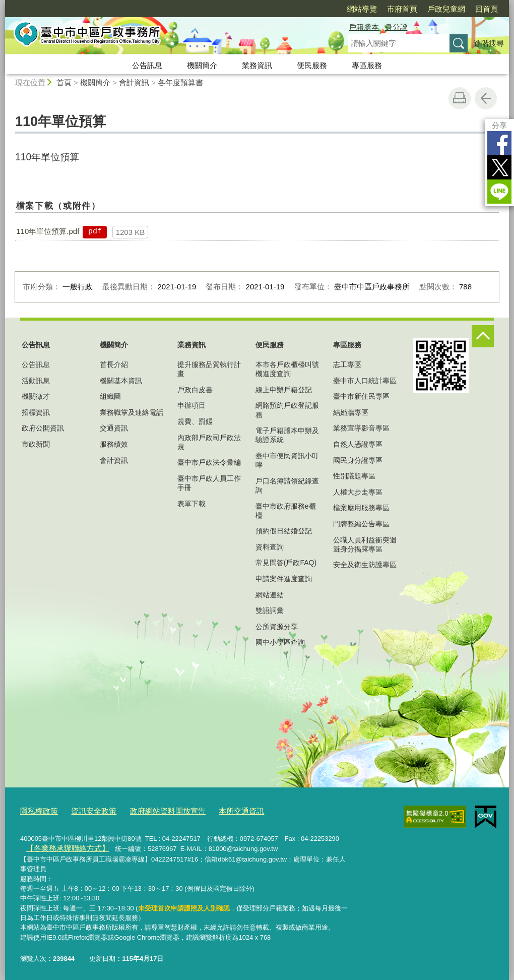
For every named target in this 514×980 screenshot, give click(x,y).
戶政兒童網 (446, 9)
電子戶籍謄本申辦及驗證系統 (287, 435)
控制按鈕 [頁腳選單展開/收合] (483, 336)
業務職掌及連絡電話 (132, 412)
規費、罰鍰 (195, 421)
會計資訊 (134, 82)
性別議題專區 (354, 476)
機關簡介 (202, 65)
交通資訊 (114, 428)
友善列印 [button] (460, 98)
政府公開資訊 (43, 428)
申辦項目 (191, 405)
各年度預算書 (180, 82)
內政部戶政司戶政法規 (209, 442)
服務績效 (114, 444)
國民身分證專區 (358, 460)
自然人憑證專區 (358, 444)
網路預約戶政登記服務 (287, 410)
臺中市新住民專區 (361, 396)
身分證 (396, 27)
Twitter (499, 167)
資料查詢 (270, 547)
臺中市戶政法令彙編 (209, 462)
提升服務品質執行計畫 (209, 369)
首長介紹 (114, 364)
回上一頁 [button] (486, 98)
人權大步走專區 (358, 492)
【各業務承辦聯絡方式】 (61, 846)
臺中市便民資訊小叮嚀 (287, 460)
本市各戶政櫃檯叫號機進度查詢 (287, 369)
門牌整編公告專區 (361, 524)
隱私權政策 (37, 810)
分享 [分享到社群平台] (499, 125)
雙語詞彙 (270, 610)
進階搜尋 (489, 43)
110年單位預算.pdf (48, 231)
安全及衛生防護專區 (365, 565)
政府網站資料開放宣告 (152, 810)
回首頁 (487, 9)
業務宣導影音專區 (361, 428)
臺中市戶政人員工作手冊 (209, 483)
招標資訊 (36, 412)
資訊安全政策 (86, 810)
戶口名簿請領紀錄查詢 (287, 485)
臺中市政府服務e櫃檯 (286, 511)
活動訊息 (36, 381)
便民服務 (312, 65)
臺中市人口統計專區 (365, 381)
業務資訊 (257, 65)
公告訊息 (147, 65)
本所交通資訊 (217, 810)
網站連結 (270, 595)
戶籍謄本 (364, 27)
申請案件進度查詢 (284, 579)
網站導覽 (362, 9)
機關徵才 (36, 396)
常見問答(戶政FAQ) (286, 563)
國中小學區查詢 (280, 642)
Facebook (499, 143)
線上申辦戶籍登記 (284, 390)
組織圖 (110, 396)
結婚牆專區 (351, 412)
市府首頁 (402, 9)
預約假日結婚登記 (284, 531)
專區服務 (367, 65)
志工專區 (347, 364)
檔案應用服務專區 (361, 508)
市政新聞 (36, 444)
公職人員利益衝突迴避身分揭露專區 (365, 544)
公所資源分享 (277, 627)
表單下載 (191, 504)
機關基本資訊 (121, 381)
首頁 (64, 82)
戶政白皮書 (195, 390)
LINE (499, 192)
